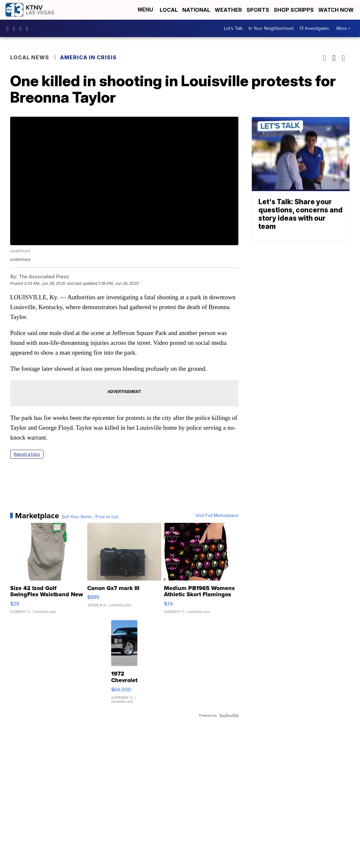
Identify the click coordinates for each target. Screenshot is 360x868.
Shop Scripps (294, 10)
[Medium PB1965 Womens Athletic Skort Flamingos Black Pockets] (201, 572)
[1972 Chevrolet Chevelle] (124, 665)
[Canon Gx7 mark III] (124, 572)
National (196, 10)
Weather (228, 10)
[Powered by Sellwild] (229, 716)
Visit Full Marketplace (217, 516)
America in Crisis (88, 57)
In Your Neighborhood (271, 28)
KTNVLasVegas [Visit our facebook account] (9, 29)
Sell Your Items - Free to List (90, 517)
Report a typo (27, 454)
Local (169, 10)
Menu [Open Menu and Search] (145, 10)
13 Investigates (314, 28)
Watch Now (337, 10)
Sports (258, 10)
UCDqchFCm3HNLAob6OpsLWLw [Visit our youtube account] (29, 29)
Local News (30, 57)
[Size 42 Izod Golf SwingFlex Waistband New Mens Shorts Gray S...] (47, 572)
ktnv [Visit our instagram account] (16, 29)
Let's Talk (233, 28)
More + (343, 28)
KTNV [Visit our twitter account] (22, 29)
